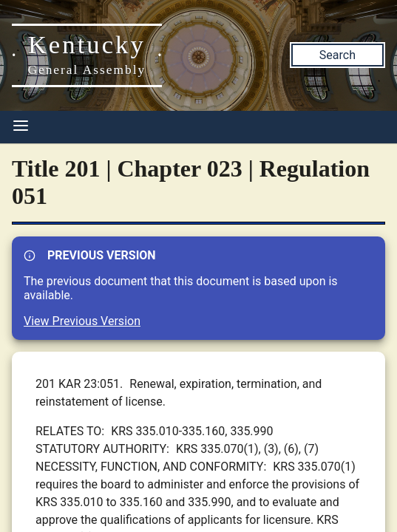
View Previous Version (82, 321)
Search (337, 55)
